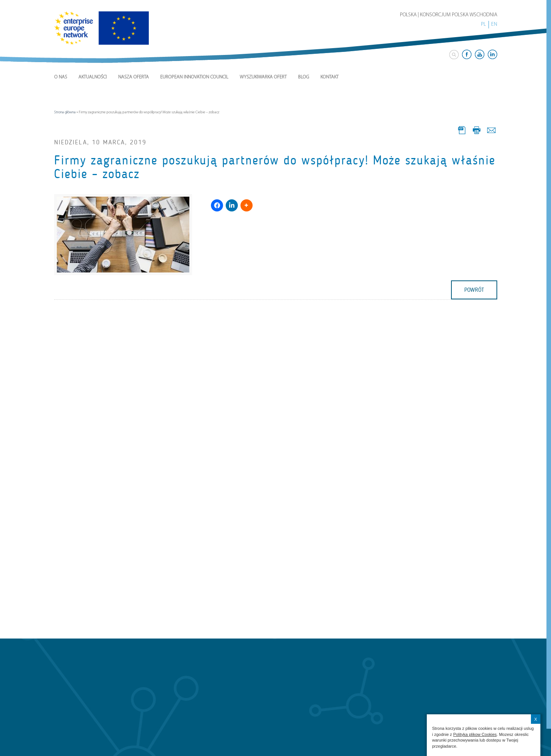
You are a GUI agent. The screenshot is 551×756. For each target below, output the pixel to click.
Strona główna (65, 112)
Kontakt (329, 77)
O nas (61, 77)
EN (494, 24)
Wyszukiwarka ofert (263, 77)
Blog (304, 77)
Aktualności (93, 77)
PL (483, 24)
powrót (474, 290)
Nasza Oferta (133, 77)
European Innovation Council (194, 77)
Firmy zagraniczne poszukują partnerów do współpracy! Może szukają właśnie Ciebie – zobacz (275, 167)
